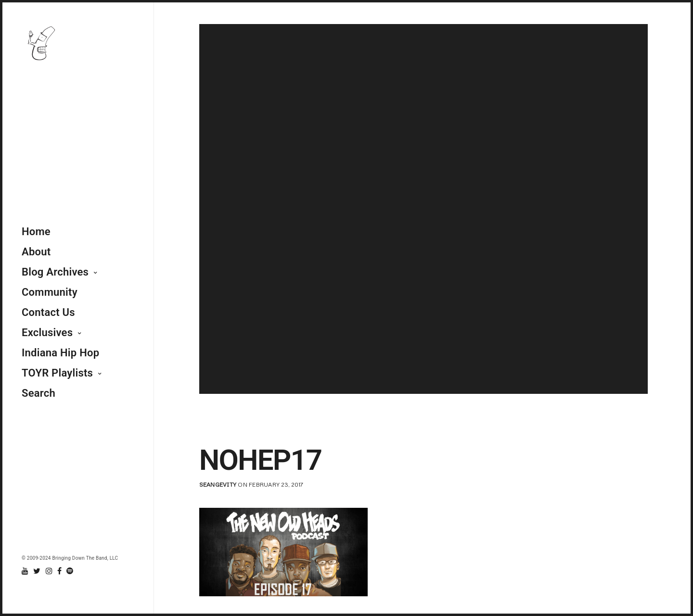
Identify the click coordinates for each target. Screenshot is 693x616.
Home (36, 232)
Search (38, 393)
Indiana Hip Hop (60, 353)
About (36, 252)
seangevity (218, 484)
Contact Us (48, 312)
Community (50, 292)
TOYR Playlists (57, 373)
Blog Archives (55, 272)
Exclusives (47, 333)
